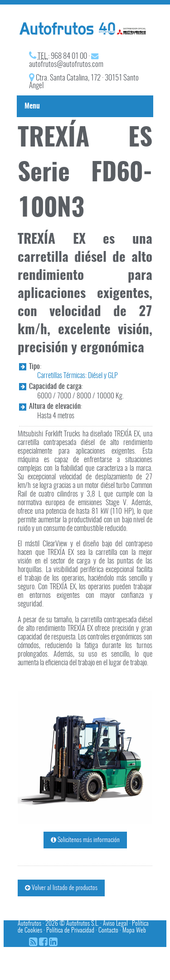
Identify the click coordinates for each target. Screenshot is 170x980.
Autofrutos (29, 924)
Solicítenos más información (85, 840)
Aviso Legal (115, 924)
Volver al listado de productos (61, 888)
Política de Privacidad (70, 930)
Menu (32, 106)
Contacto (108, 930)
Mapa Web (134, 930)
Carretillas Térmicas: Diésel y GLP (78, 376)
